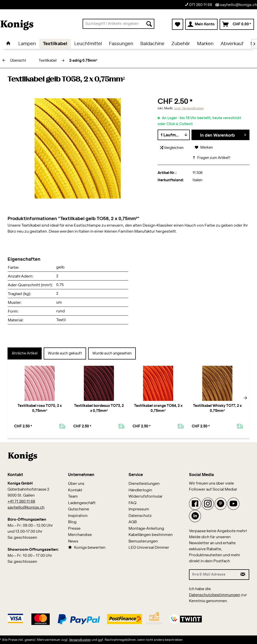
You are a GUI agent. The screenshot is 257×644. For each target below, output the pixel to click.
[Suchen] (149, 24)
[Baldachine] (152, 44)
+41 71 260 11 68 (21, 501)
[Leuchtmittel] (88, 44)
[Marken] (205, 44)
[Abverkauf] (232, 44)
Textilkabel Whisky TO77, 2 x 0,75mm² (217, 408)
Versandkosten (80, 640)
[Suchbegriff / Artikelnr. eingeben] (119, 24)
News (73, 541)
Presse (74, 529)
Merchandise (80, 535)
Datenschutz (140, 516)
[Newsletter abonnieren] (243, 575)
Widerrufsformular (146, 496)
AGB (133, 522)
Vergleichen (172, 148)
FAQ (133, 503)
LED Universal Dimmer (149, 548)
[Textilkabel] (55, 44)
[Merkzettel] (178, 24)
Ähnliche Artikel (25, 353)
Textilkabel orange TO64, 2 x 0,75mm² (158, 408)
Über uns (76, 484)
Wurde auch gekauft (65, 353)
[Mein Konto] (201, 24)
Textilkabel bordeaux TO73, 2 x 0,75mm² (99, 408)
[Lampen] (27, 44)
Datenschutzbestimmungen (215, 595)
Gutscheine (79, 509)
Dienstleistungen (144, 484)
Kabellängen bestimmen (151, 535)
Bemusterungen (143, 541)
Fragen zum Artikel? (211, 158)
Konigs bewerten (87, 547)
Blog (72, 522)
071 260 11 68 (198, 5)
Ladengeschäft (82, 503)
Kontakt (75, 490)
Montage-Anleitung (146, 529)
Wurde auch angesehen (112, 353)
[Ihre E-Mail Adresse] (213, 575)
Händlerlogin (140, 490)
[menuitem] (119, 24)
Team (73, 496)
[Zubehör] (181, 44)
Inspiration (78, 516)
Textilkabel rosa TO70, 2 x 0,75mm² (40, 408)
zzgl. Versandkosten (189, 108)
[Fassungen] (121, 44)
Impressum (139, 509)
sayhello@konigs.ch (236, 5)
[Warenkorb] (237, 24)
